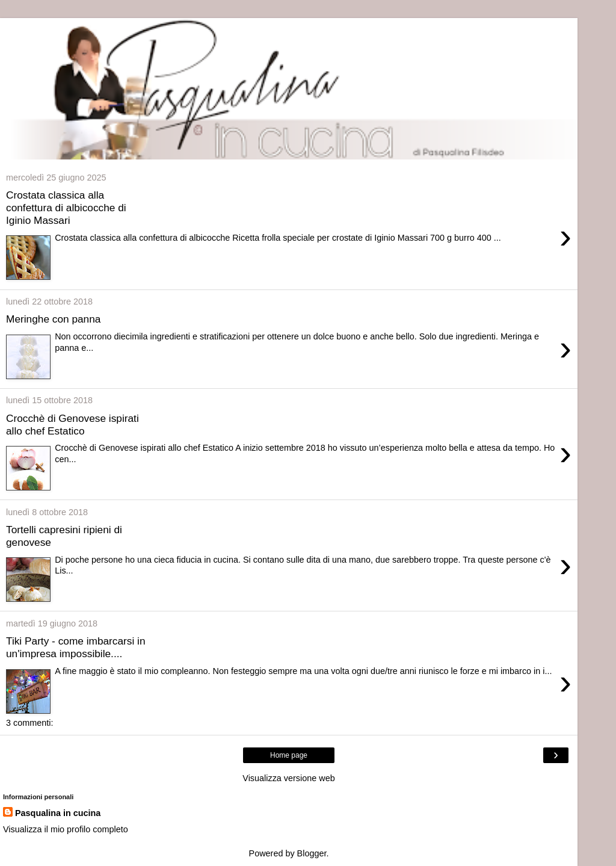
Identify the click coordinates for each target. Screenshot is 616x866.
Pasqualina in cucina (58, 813)
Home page (289, 755)
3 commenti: (29, 723)
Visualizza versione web (288, 778)
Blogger (312, 853)
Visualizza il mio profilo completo (66, 829)
